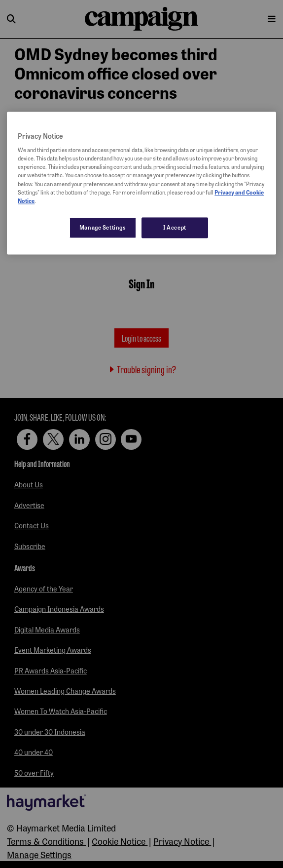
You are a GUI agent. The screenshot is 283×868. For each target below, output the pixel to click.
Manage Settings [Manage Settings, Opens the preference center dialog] (103, 227)
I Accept (175, 227)
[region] (141, 183)
